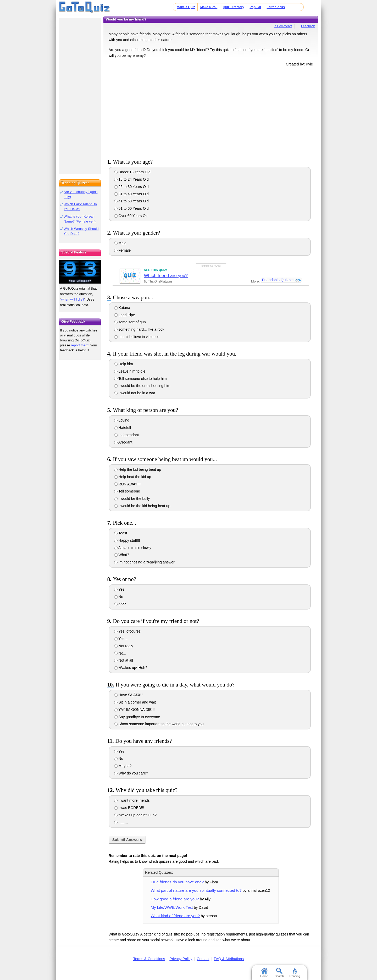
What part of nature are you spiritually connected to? (196, 890)
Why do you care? (131, 773)
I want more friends (132, 800)
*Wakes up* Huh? (131, 668)
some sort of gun (130, 322)
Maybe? (123, 766)
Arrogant (123, 442)
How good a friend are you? (175, 899)
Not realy (124, 646)
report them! (80, 345)
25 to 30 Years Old (131, 187)
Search (279, 973)
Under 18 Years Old (132, 172)
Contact (203, 959)
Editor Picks (276, 7)
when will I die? (73, 299)
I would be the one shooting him (142, 386)
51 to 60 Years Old (131, 208)
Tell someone (127, 491)
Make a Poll (209, 7)
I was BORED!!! (129, 808)
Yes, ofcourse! (128, 631)
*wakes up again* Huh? (135, 815)
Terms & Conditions (149, 959)
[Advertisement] (211, 112)
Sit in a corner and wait (135, 702)
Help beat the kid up (133, 477)
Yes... (121, 639)
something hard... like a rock (139, 329)
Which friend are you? (166, 276)
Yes (119, 589)
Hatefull (123, 428)
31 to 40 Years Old (131, 194)
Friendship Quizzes (278, 280)
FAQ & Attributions (229, 959)
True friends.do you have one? (177, 882)
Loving (122, 420)
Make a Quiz (186, 7)
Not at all (124, 660)
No (119, 597)
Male (120, 243)
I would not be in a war (135, 393)
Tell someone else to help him (140, 379)
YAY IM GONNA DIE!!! (134, 710)
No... (120, 653)
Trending (294, 973)
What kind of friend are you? (175, 916)
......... (121, 822)
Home (264, 973)
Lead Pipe (125, 315)
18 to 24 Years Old (131, 179)
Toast (121, 533)
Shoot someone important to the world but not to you (159, 724)
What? (122, 555)
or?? (120, 604)
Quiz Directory (234, 7)
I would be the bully (132, 499)
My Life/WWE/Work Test (172, 907)
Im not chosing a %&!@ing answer (144, 562)
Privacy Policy (181, 959)
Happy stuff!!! (127, 540)
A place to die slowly (133, 548)
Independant (127, 435)
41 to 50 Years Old (131, 201)
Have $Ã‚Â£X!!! (129, 695)
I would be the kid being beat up (142, 506)
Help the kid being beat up (138, 469)
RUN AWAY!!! (127, 484)
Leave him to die (130, 371)
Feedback (308, 26)
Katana (122, 308)
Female (123, 250)
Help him (124, 364)
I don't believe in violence (137, 337)
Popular (255, 7)
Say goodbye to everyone (137, 717)
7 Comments (283, 26)
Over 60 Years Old (131, 216)
